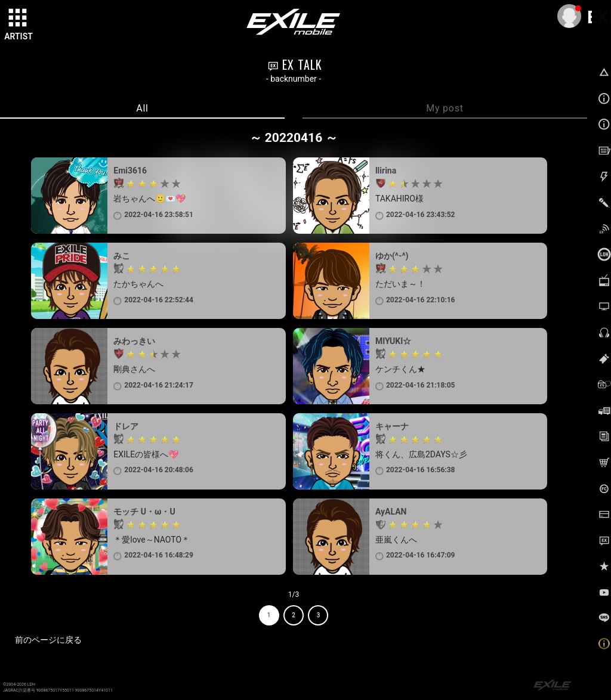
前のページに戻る (48, 640)
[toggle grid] (18, 18)
